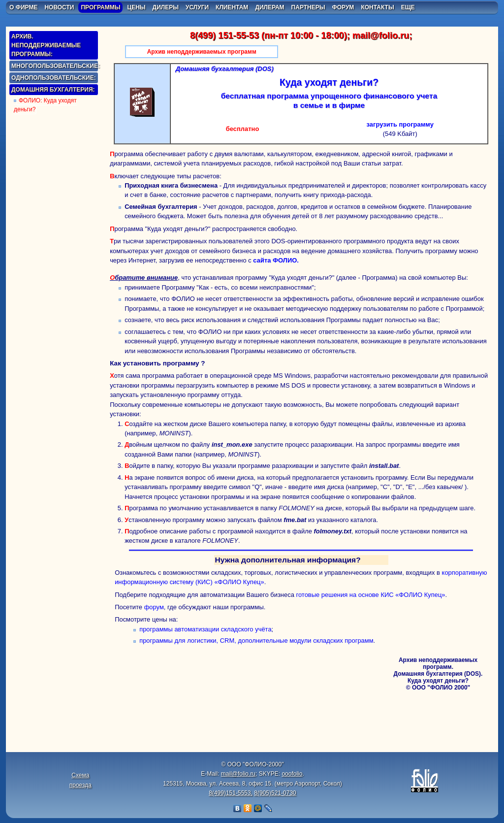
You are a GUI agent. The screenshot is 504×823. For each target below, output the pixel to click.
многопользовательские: (55, 66)
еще (408, 7)
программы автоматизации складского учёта (205, 629)
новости (59, 7)
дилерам (269, 7)
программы (100, 7)
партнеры (308, 7)
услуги (197, 7)
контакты (377, 7)
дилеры (166, 7)
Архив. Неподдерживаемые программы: (46, 45)
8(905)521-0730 (275, 793)
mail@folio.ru (381, 35)
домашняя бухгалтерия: (53, 90)
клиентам (232, 7)
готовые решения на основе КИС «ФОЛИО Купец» (371, 595)
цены (136, 7)
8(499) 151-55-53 (224, 35)
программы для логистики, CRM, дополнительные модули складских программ (256, 641)
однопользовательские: (54, 78)
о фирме (23, 7)
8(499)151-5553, (231, 793)
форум (343, 7)
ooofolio (292, 774)
